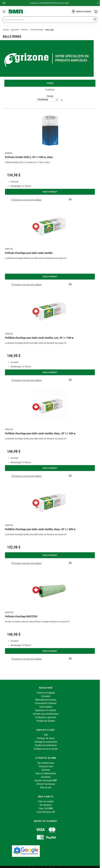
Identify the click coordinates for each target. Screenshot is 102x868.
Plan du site (46, 787)
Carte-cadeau (46, 707)
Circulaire (46, 696)
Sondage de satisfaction (46, 742)
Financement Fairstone (46, 703)
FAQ (46, 735)
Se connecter (46, 805)
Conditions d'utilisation (46, 745)
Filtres (50, 83)
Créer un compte (46, 801)
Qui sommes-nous (46, 763)
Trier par (50, 96)
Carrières (46, 770)
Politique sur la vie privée (46, 749)
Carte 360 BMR (46, 808)
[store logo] (16, 11)
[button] (27, 200)
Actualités (46, 777)
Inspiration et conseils (46, 710)
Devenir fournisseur (46, 784)
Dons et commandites (46, 773)
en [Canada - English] (4, 3)
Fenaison (25, 30)
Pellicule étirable (37, 30)
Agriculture (15, 30)
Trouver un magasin (46, 693)
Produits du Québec (46, 721)
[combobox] (50, 20)
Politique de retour (46, 738)
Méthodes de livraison (46, 700)
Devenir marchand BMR (46, 780)
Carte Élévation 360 (46, 812)
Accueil (6, 30)
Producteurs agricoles (46, 717)
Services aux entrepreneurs (46, 714)
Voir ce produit (50, 192)
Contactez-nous (46, 766)
